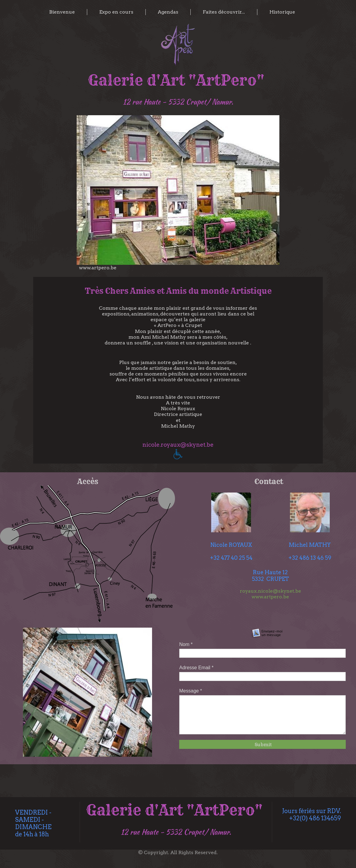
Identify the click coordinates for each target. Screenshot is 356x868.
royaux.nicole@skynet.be (270, 591)
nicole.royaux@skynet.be (178, 445)
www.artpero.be (270, 597)
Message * (191, 691)
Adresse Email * (196, 668)
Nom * (186, 644)
